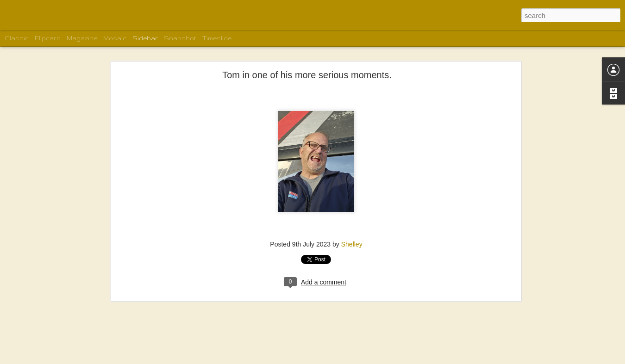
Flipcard (48, 38)
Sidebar (145, 38)
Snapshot (180, 38)
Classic (17, 38)
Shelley (352, 202)
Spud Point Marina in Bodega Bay (64, 348)
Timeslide (217, 38)
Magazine (82, 38)
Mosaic (115, 38)
